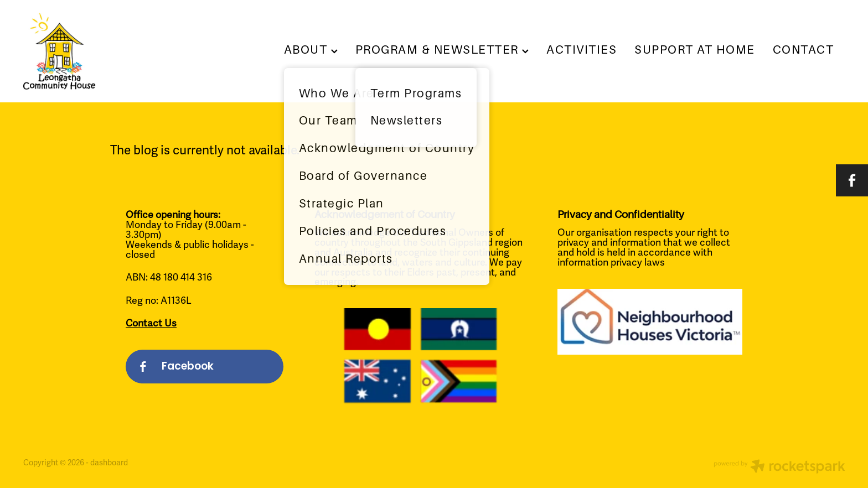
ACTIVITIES (582, 50)
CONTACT (803, 50)
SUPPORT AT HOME (694, 50)
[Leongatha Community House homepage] (105, 51)
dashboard (109, 463)
